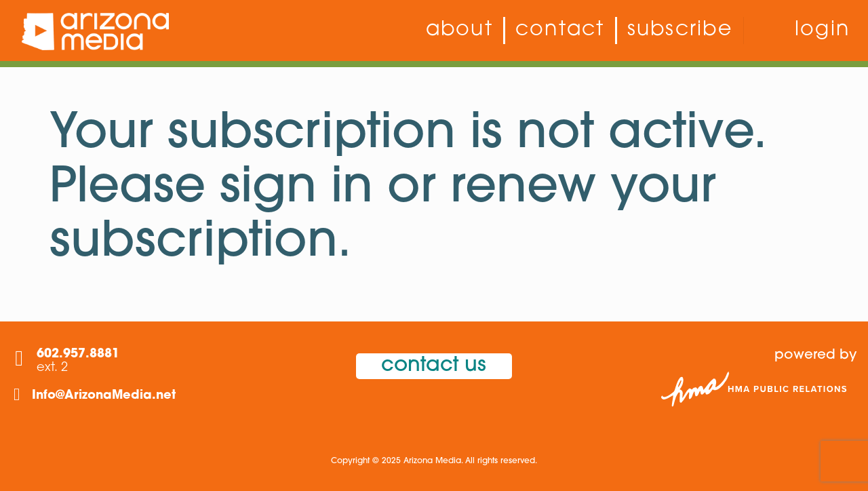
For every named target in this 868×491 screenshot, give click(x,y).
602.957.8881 (78, 354)
